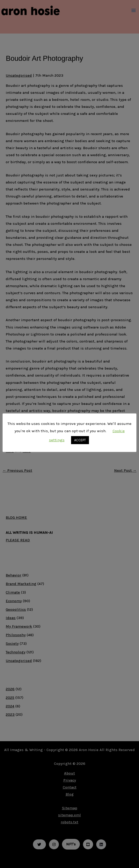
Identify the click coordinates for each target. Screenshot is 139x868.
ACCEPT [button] (80, 440)
